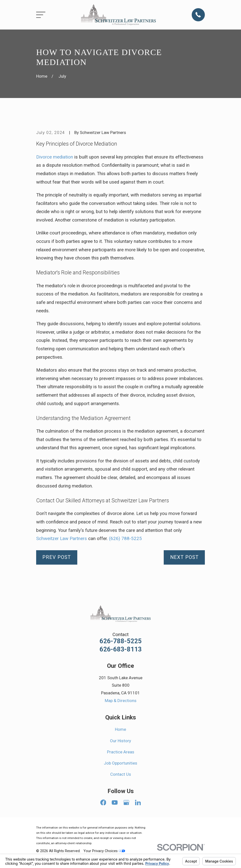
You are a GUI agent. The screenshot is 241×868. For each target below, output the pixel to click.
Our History (120, 741)
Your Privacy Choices (104, 851)
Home (120, 729)
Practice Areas (121, 752)
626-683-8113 (121, 649)
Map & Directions (121, 701)
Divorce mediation (55, 157)
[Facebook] (103, 803)
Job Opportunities (120, 763)
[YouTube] (115, 803)
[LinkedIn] (138, 803)
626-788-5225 (121, 641)
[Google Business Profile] (126, 803)
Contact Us (121, 774)
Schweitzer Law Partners (62, 539)
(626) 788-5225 (125, 539)
